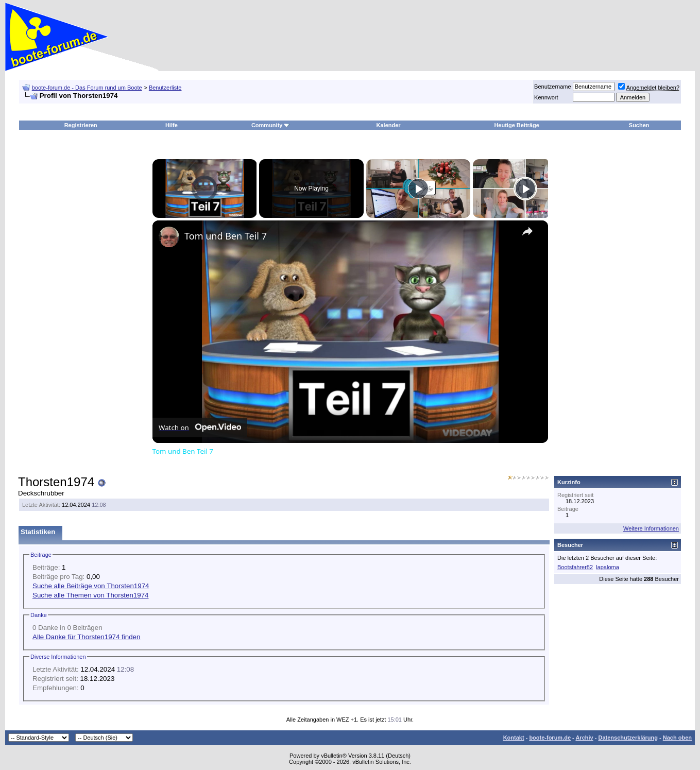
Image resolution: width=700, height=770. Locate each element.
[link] (169, 237)
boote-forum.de (550, 738)
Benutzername (553, 87)
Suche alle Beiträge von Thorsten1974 (91, 586)
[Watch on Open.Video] (200, 427)
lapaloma (608, 567)
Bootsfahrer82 (575, 567)
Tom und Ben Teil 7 (226, 236)
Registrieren (81, 125)
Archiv (584, 738)
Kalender (389, 125)
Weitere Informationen (651, 528)
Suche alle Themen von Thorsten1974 (91, 595)
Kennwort (546, 97)
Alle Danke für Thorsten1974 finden (86, 637)
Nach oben (677, 738)
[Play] (418, 189)
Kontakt (514, 738)
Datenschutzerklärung (628, 738)
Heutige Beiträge (516, 125)
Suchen (639, 125)
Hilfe (172, 125)
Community (271, 125)
